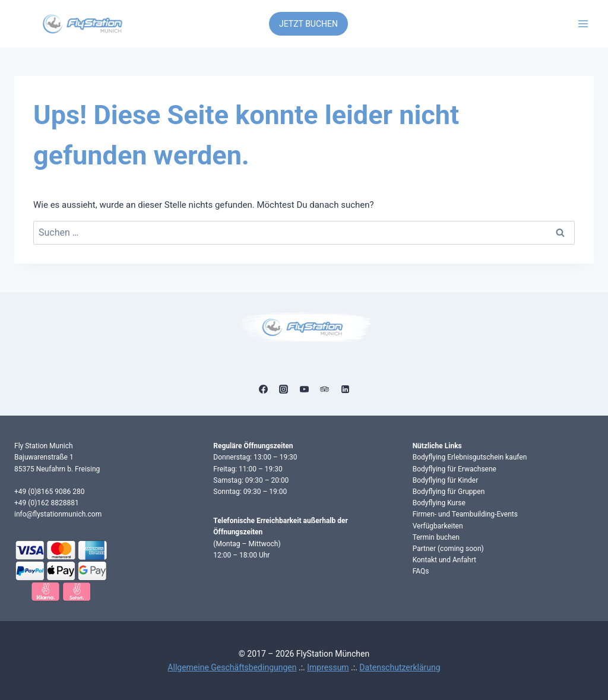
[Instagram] (284, 389)
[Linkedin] (345, 389)
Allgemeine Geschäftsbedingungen (232, 667)
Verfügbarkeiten (438, 526)
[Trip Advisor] (325, 389)
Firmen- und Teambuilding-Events (465, 514)
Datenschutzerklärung (400, 667)
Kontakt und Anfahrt (444, 560)
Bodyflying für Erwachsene (455, 469)
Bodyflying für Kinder (446, 480)
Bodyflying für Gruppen (449, 492)
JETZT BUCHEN (308, 24)
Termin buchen (436, 537)
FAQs (421, 571)
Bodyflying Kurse (439, 503)
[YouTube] (304, 389)
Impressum (328, 667)
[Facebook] (263, 389)
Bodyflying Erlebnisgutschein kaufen (470, 457)
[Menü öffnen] (583, 23)
